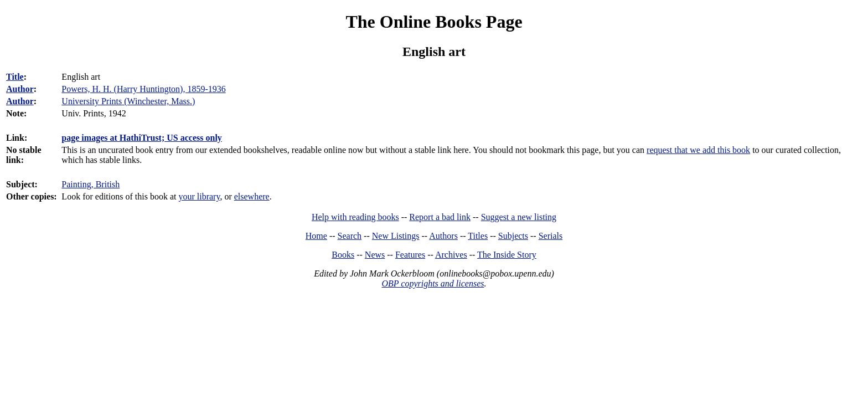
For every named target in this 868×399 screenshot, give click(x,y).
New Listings (396, 236)
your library (199, 196)
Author (20, 89)
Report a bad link (440, 217)
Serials (551, 236)
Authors (443, 236)
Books (343, 255)
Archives (451, 255)
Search (350, 236)
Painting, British (91, 184)
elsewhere (252, 196)
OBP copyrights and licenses (433, 283)
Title (15, 77)
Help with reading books (355, 217)
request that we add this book (698, 150)
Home (316, 236)
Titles (478, 236)
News (375, 255)
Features (410, 255)
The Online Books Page (434, 22)
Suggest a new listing (519, 217)
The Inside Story (507, 255)
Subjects (513, 236)
